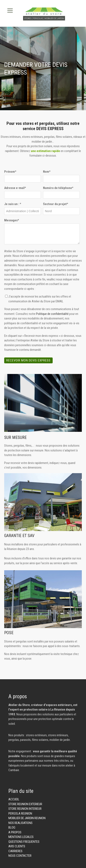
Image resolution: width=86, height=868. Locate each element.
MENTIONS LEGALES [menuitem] (21, 837)
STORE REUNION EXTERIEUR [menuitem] (25, 804)
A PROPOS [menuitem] (15, 832)
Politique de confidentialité (52, 314)
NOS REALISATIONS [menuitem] (20, 823)
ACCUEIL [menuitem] (14, 799)
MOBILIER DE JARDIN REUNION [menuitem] (27, 818)
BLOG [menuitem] (12, 827)
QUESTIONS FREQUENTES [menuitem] (24, 842)
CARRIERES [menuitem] (15, 851)
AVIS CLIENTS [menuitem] (17, 846)
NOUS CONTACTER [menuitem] (20, 856)
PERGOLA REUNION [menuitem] (20, 814)
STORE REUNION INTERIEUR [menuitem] (25, 809)
